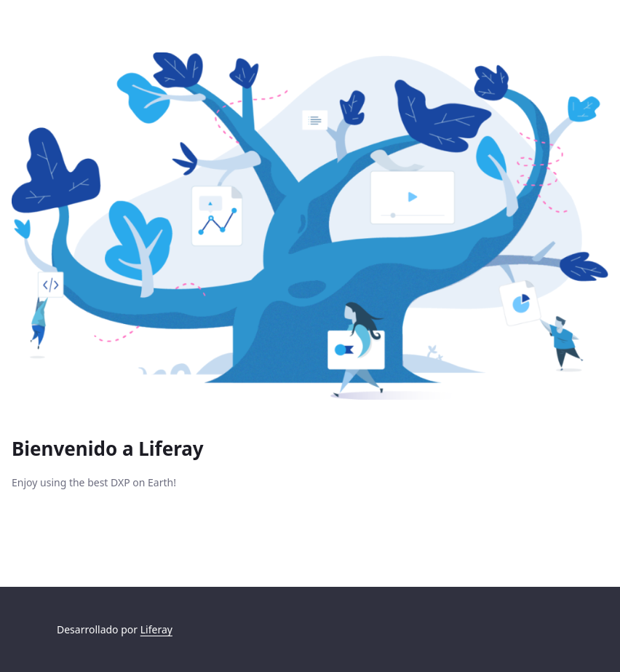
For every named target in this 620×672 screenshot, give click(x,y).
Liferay (156, 629)
